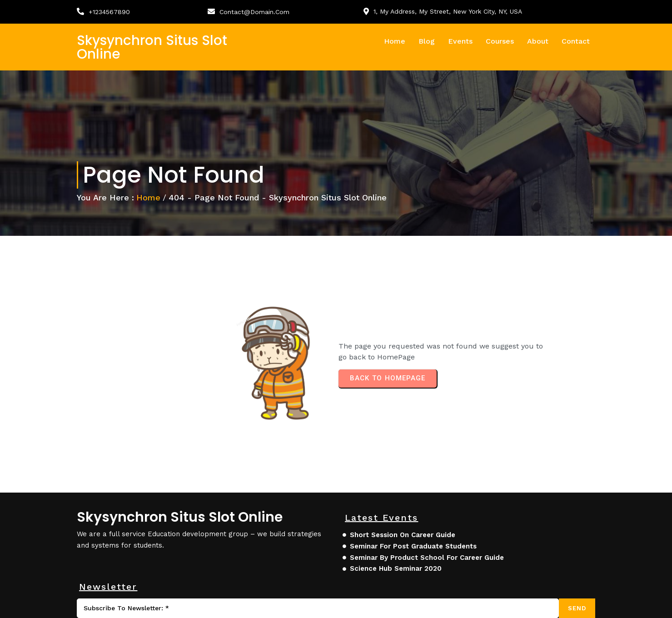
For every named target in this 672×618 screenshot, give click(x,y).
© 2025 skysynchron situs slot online (147, 605)
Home (149, 201)
